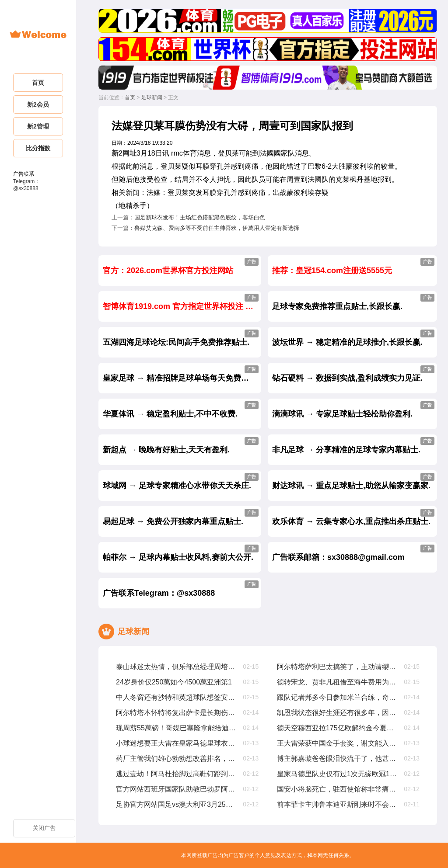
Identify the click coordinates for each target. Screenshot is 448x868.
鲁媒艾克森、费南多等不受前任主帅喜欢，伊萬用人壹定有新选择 (217, 228)
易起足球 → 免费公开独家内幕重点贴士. (181, 517)
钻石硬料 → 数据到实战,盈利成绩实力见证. (353, 374)
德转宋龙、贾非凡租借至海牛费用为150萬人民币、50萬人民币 (338, 682)
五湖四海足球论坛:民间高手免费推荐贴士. (181, 338)
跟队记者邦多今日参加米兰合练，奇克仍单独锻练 (338, 697)
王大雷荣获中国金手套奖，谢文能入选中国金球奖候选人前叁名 (338, 743)
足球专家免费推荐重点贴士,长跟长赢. (353, 302)
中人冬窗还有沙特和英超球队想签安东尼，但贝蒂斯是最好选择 (177, 697)
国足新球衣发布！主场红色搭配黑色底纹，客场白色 (200, 217)
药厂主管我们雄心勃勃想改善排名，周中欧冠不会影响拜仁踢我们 (177, 759)
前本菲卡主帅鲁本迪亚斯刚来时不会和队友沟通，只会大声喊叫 (338, 804)
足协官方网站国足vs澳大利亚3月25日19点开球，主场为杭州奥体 (177, 804)
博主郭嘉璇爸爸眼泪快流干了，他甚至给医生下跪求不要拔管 (338, 759)
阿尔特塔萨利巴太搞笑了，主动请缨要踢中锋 (338, 667)
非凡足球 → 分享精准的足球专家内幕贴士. (353, 446)
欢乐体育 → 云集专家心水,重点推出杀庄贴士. (353, 517)
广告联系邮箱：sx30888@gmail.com (353, 553)
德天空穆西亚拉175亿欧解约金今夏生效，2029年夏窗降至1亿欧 (338, 728)
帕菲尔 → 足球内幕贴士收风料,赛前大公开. (181, 553)
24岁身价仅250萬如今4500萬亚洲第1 (174, 682)
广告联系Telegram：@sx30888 (181, 589)
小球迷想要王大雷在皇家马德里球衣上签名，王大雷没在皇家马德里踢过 (177, 743)
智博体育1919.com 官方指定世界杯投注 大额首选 (182, 302)
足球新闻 (152, 97)
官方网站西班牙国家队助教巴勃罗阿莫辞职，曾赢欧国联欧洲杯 (177, 789)
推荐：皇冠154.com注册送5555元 (353, 266)
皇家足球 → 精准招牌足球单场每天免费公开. (181, 374)
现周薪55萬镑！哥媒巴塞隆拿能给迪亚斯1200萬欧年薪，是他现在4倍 (177, 728)
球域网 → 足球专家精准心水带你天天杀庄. (181, 481)
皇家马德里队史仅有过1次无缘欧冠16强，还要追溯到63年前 (338, 774)
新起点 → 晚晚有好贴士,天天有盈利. (181, 446)
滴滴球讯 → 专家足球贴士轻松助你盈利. (353, 410)
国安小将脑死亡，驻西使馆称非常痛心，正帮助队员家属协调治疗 (338, 789)
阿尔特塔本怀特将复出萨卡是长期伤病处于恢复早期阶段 (177, 713)
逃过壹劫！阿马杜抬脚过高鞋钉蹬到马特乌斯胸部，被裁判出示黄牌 (177, 774)
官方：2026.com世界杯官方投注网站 (181, 266)
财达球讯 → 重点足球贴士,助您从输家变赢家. (353, 481)
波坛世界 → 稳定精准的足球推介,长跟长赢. (353, 338)
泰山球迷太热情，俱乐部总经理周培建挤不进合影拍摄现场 (177, 667)
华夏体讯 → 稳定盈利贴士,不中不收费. (181, 410)
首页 (130, 97)
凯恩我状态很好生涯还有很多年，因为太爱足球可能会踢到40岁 (338, 713)
